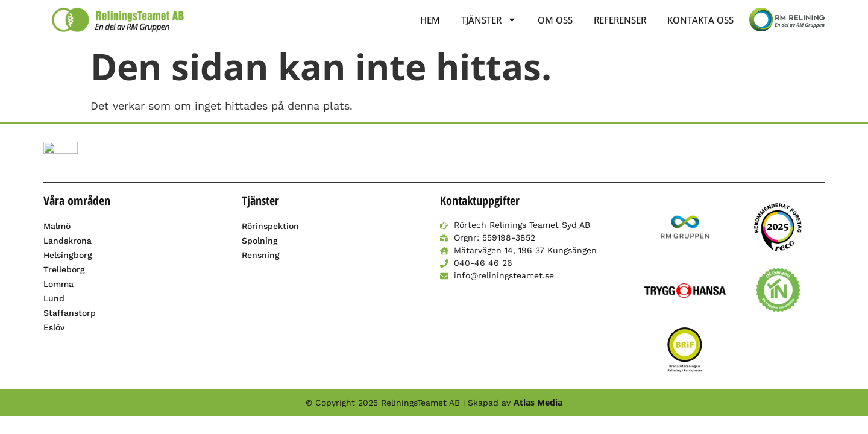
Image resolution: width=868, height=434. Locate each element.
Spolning (260, 241)
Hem (430, 20)
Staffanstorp (70, 313)
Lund (54, 298)
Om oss (555, 20)
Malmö (57, 226)
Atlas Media (538, 402)
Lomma (58, 284)
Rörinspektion (270, 226)
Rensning (261, 255)
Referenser (620, 20)
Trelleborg (64, 269)
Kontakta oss (700, 20)
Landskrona (68, 241)
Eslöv (54, 327)
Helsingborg (68, 255)
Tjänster (489, 20)
